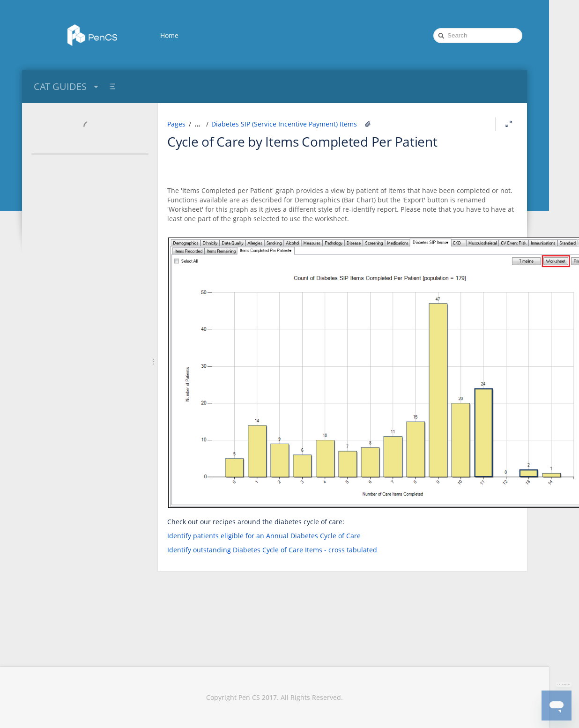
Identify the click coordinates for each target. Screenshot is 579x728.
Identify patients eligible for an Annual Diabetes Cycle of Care (264, 536)
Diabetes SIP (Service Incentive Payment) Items (284, 124)
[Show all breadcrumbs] (197, 124)
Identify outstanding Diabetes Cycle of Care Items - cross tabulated (272, 550)
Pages (176, 124)
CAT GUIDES (67, 86)
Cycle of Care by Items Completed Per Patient (302, 141)
